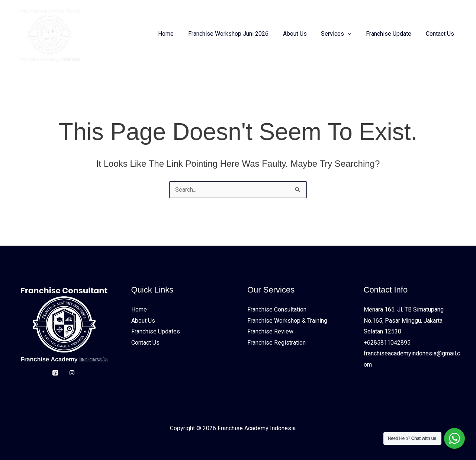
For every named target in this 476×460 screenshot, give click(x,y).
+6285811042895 (387, 343)
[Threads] (55, 373)
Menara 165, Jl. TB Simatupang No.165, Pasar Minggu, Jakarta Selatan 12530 (404, 320)
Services (339, 34)
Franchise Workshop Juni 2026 (239, 34)
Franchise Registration (276, 343)
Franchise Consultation (277, 309)
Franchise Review (270, 332)
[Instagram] (72, 373)
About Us (303, 34)
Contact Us (441, 34)
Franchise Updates (156, 332)
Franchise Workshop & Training (287, 321)
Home (180, 34)
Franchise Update (392, 34)
